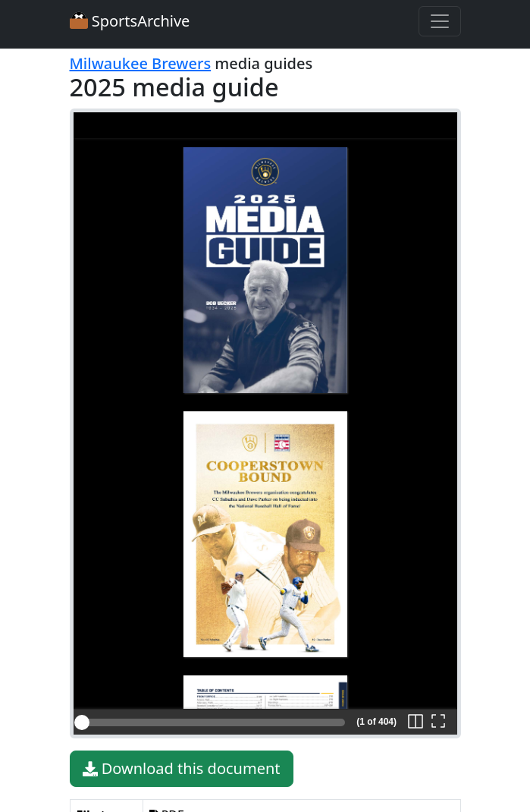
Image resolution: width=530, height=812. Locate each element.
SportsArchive (130, 21)
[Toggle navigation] (440, 21)
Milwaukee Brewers (141, 63)
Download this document (182, 769)
